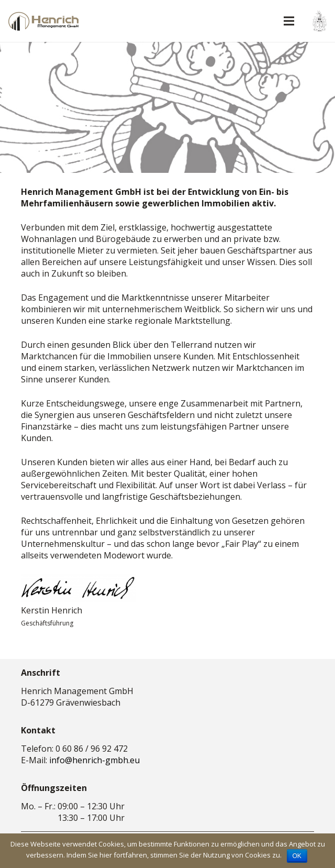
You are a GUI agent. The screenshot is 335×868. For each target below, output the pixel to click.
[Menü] (289, 21)
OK (297, 856)
